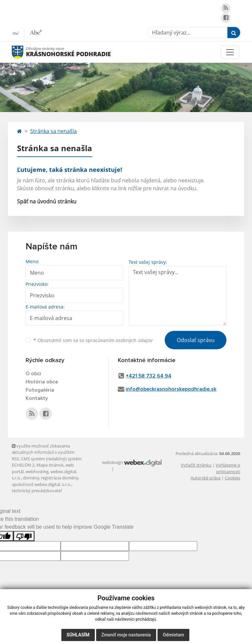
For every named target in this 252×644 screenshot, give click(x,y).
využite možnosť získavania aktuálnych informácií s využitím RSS (43, 452)
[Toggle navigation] (230, 52)
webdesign (113, 462)
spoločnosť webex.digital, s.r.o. (42, 484)
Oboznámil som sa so (93, 340)
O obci (33, 374)
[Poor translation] (24, 536)
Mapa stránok (50, 465)
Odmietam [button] (173, 635)
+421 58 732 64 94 (148, 376)
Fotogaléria (40, 390)
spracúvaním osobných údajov (119, 340)
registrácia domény (60, 478)
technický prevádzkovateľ (37, 491)
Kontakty (37, 398)
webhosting (37, 471)
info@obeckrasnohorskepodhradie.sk (171, 389)
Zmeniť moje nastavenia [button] (126, 635)
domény (31, 478)
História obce (42, 382)
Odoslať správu (196, 340)
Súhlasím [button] (78, 635)
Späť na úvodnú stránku (47, 201)
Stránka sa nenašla (53, 131)
